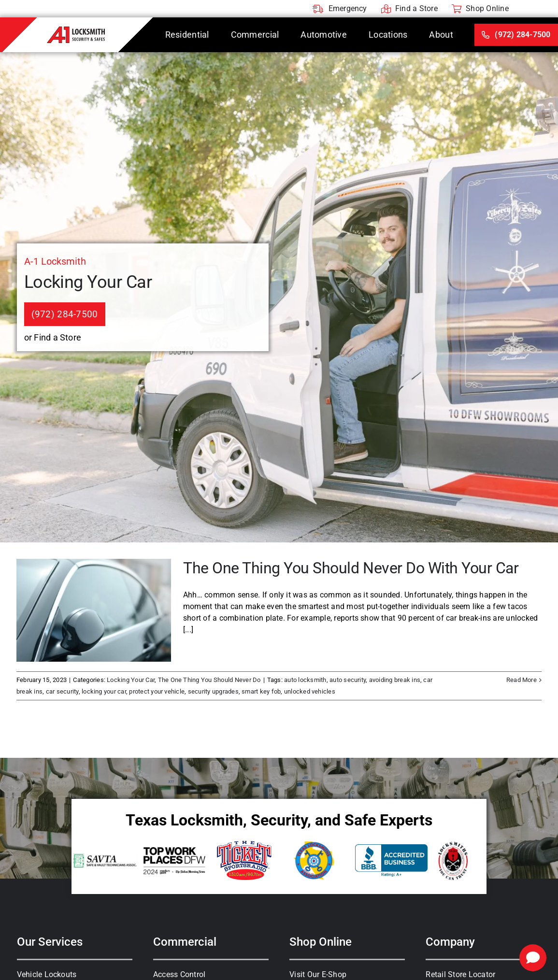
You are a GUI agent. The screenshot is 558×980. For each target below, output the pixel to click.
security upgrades (213, 691)
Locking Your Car (131, 680)
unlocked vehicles (310, 691)
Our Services (50, 942)
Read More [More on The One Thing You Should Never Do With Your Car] (522, 680)
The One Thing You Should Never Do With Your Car (351, 568)
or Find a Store (53, 337)
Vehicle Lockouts (47, 974)
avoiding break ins (395, 680)
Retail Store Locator (460, 974)
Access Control (179, 974)
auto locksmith (305, 680)
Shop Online (321, 942)
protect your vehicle (157, 691)
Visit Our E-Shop (318, 974)
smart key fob (261, 691)
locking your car (104, 691)
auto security (348, 680)
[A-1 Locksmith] (76, 30)
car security (62, 691)
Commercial (185, 942)
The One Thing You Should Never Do (209, 680)
